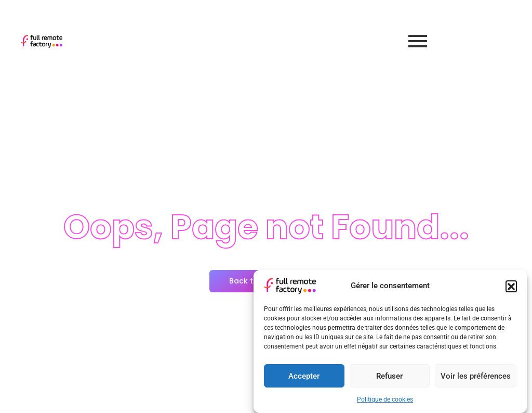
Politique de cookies (385, 399)
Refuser (389, 376)
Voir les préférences (476, 376)
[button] (511, 286)
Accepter (304, 376)
